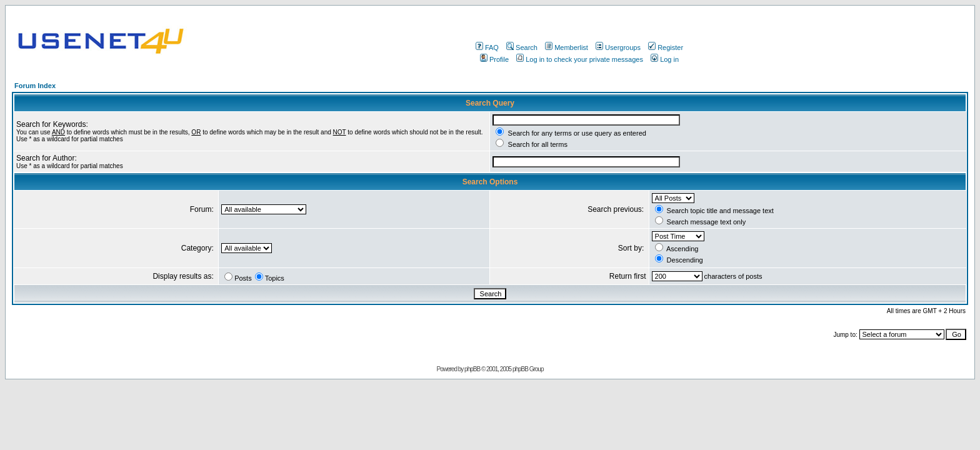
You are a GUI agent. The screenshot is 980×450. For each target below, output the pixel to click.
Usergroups (618, 47)
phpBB (472, 369)
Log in (665, 59)
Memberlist (567, 47)
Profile (494, 59)
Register (666, 47)
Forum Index (35, 86)
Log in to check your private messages (580, 59)
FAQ (487, 47)
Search (522, 47)
